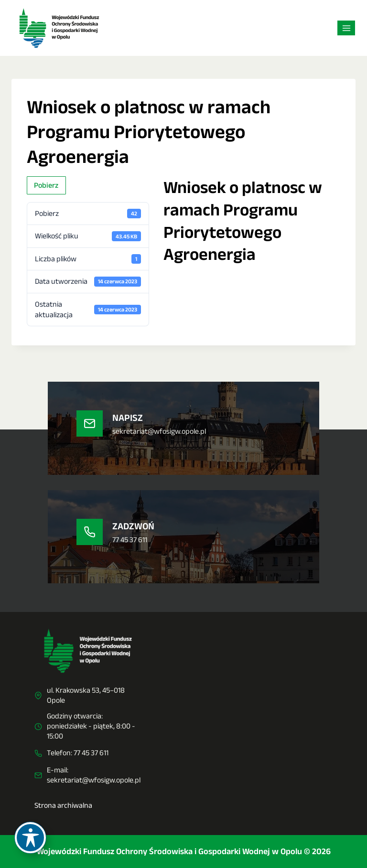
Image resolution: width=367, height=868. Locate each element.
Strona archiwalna (63, 805)
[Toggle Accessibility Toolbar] (30, 838)
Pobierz (46, 185)
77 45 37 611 (91, 753)
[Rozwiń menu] (346, 28)
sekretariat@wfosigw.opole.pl (94, 780)
